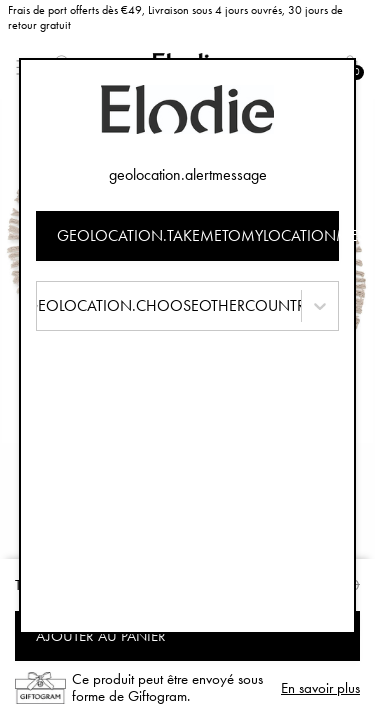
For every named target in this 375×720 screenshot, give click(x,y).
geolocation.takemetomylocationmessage (198, 235)
